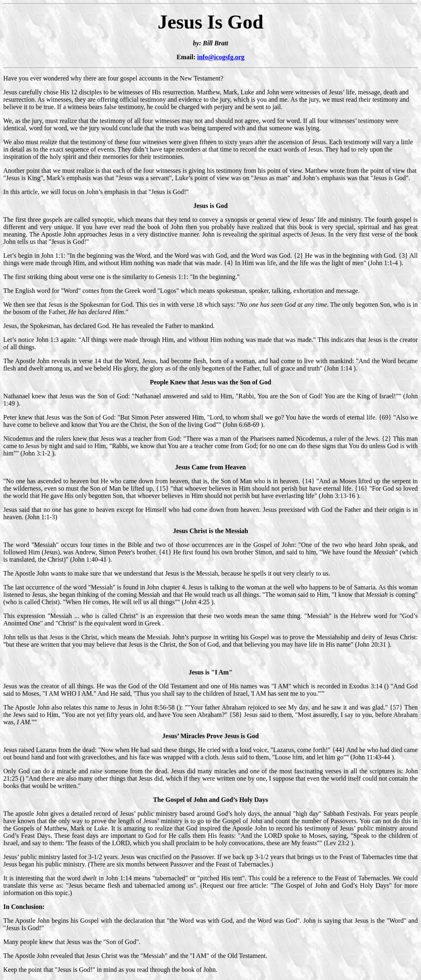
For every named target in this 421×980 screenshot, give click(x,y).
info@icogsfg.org (221, 57)
